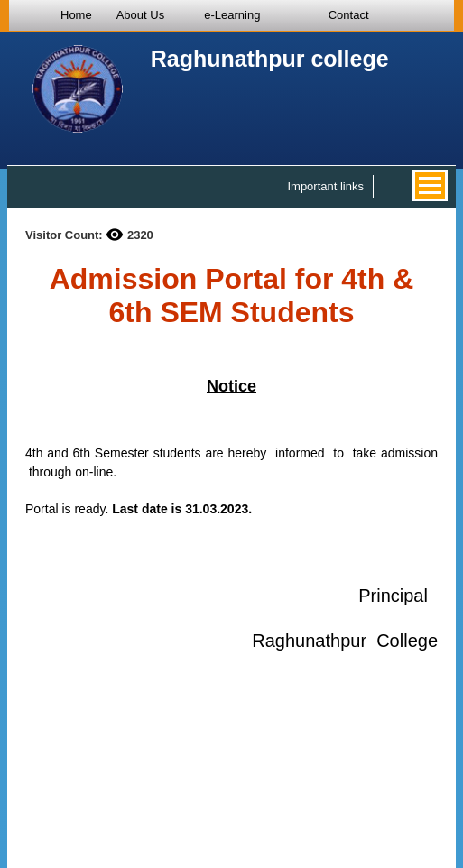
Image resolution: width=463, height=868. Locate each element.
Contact (349, 15)
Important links (325, 186)
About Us (140, 15)
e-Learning (232, 15)
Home (76, 15)
